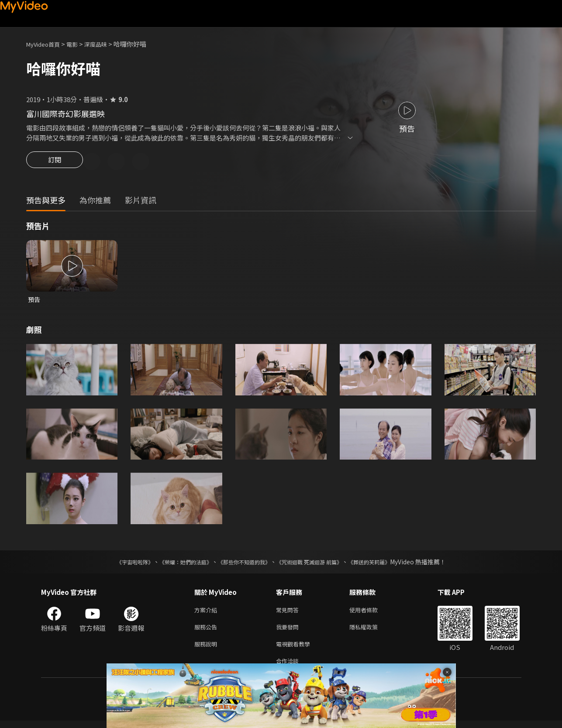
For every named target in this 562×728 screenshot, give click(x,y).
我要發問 (289, 631)
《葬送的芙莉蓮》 (386, 564)
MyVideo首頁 (46, 44)
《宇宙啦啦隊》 (117, 564)
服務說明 (207, 649)
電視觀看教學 (296, 649)
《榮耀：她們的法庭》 (176, 564)
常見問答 (289, 613)
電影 (79, 44)
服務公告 (207, 631)
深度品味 (105, 44)
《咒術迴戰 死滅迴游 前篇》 (317, 564)
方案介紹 (207, 613)
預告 (34, 301)
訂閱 (55, 162)
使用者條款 (371, 613)
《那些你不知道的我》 (243, 564)
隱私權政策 (371, 631)
